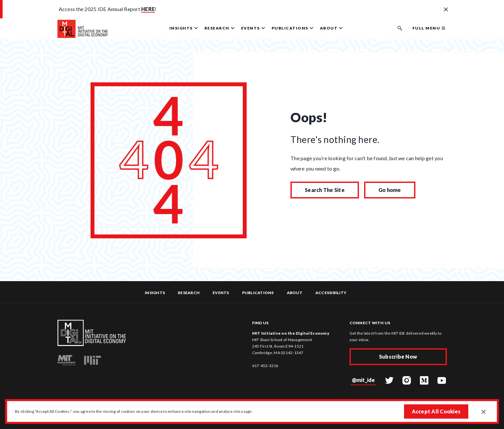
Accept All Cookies (436, 411)
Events (221, 293)
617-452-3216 (265, 366)
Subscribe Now (398, 357)
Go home (390, 190)
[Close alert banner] (446, 10)
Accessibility (331, 293)
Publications (258, 293)
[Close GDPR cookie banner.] (484, 412)
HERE (148, 9)
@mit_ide (363, 380)
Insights (155, 293)
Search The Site (325, 190)
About (295, 293)
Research (189, 293)
